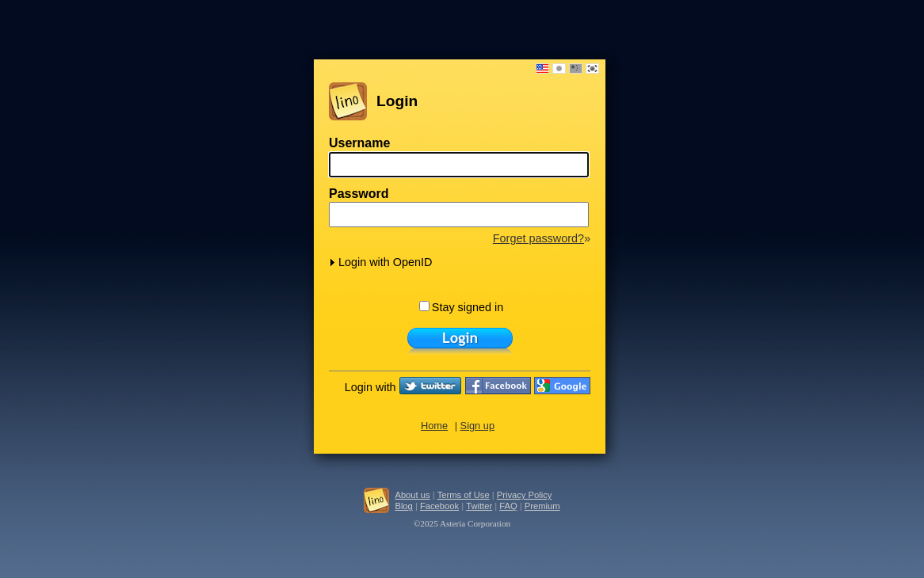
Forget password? (538, 238)
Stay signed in (461, 307)
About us (412, 495)
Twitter (479, 506)
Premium (542, 506)
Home (434, 426)
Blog (403, 506)
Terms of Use (464, 495)
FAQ (508, 506)
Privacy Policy (525, 495)
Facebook (439, 506)
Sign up (477, 426)
